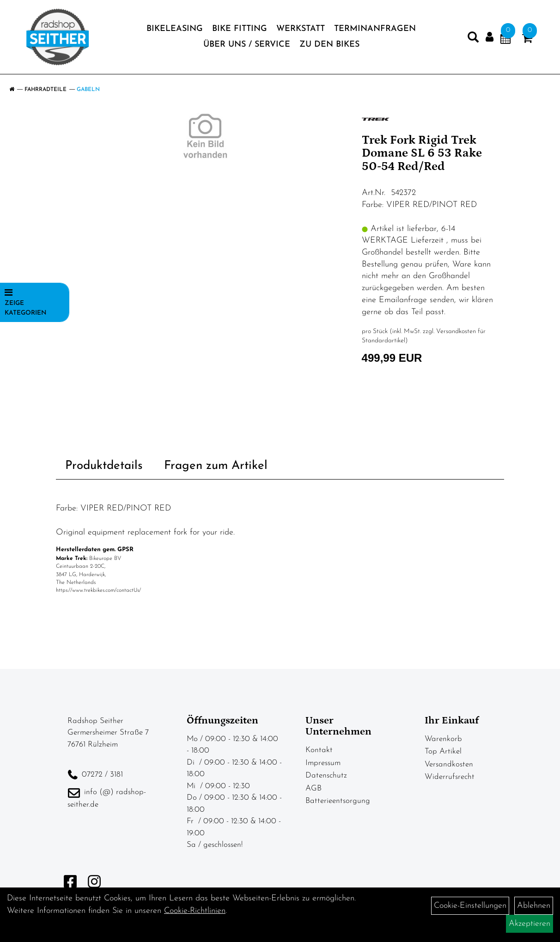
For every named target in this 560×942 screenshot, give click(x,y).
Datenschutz (326, 775)
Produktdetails (104, 466)
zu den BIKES (329, 45)
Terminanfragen (375, 29)
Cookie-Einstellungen (470, 906)
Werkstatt (301, 29)
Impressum (323, 763)
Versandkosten (449, 764)
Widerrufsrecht (450, 777)
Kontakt (319, 750)
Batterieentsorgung (338, 801)
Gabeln (88, 90)
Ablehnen (534, 906)
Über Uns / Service (247, 45)
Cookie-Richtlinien (195, 911)
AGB (313, 788)
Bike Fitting (240, 29)
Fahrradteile (46, 90)
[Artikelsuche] (473, 39)
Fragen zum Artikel (216, 466)
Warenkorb (443, 739)
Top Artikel (443, 751)
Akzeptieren (530, 924)
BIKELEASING (175, 29)
